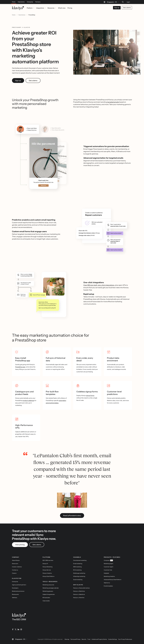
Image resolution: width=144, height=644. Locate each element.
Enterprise (30, 2)
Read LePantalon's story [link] (72, 515)
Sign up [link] (18, 80)
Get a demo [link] (33, 80)
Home (14, 2)
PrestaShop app (20, 367)
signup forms (90, 395)
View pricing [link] (20, 545)
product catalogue (29, 400)
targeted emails (113, 102)
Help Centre (21, 2)
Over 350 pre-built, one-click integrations (99, 285)
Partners (38, 2)
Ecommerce (22, 15)
